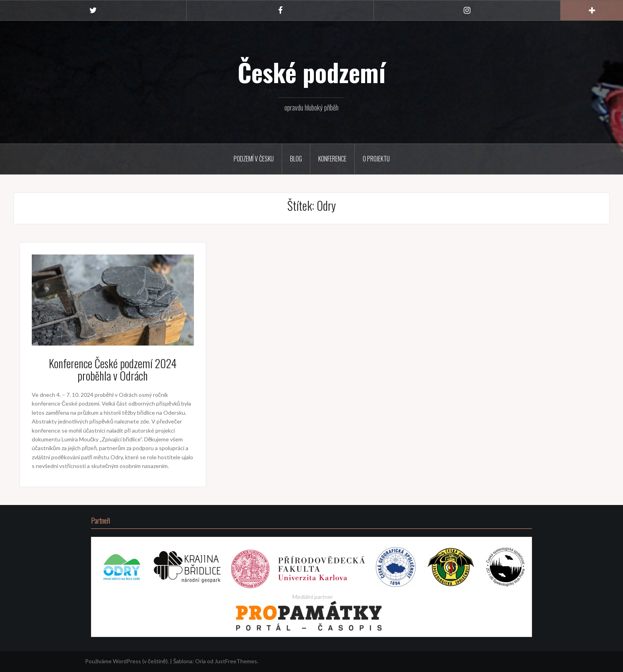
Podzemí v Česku (254, 159)
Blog (296, 159)
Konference (332, 159)
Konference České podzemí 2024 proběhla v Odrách (113, 369)
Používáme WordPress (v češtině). (127, 661)
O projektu (376, 159)
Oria (200, 661)
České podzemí (312, 72)
